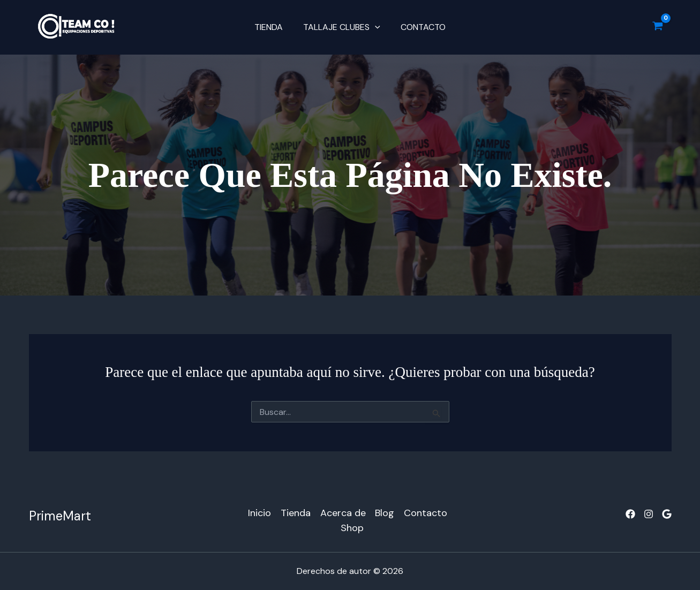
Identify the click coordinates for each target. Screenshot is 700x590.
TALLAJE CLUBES (342, 27)
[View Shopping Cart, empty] (658, 27)
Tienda (272, 27)
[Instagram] (649, 514)
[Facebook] (630, 514)
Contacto (420, 27)
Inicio (259, 513)
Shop (353, 528)
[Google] (667, 514)
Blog (385, 513)
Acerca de (343, 513)
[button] (375, 27)
